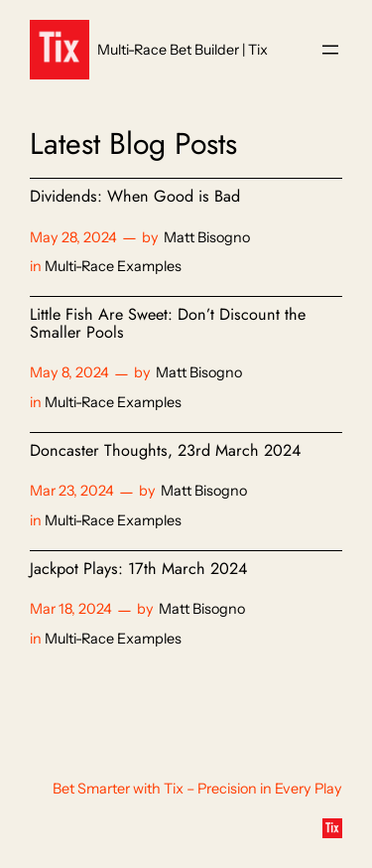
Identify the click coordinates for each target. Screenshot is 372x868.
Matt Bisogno (207, 237)
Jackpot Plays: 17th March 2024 (138, 569)
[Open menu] (330, 50)
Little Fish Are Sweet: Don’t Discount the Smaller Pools (168, 324)
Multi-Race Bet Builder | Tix (183, 50)
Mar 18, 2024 (71, 609)
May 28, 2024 (73, 237)
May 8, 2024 (69, 372)
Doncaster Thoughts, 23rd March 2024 (165, 451)
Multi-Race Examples (113, 266)
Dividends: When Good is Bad (135, 197)
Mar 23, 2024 (72, 491)
